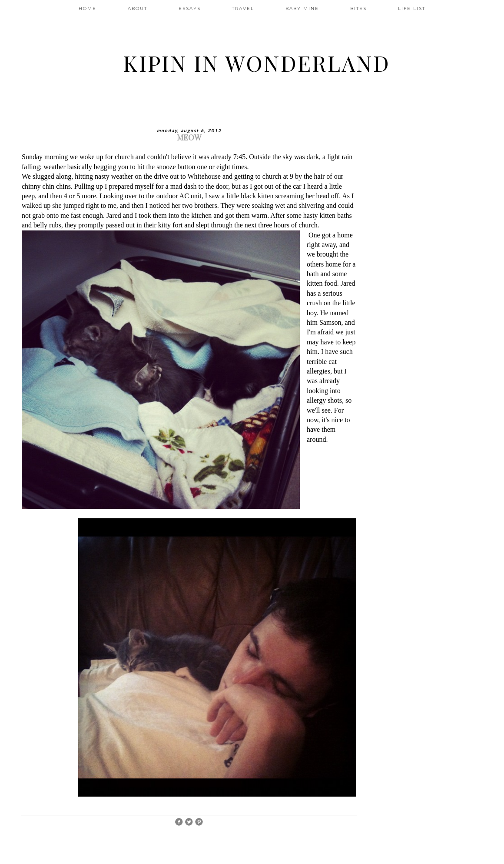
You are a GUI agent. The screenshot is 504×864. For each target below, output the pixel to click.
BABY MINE (302, 8)
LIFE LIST (412, 8)
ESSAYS (190, 8)
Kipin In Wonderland (257, 63)
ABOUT (138, 8)
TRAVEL (243, 8)
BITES (358, 8)
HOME (88, 8)
